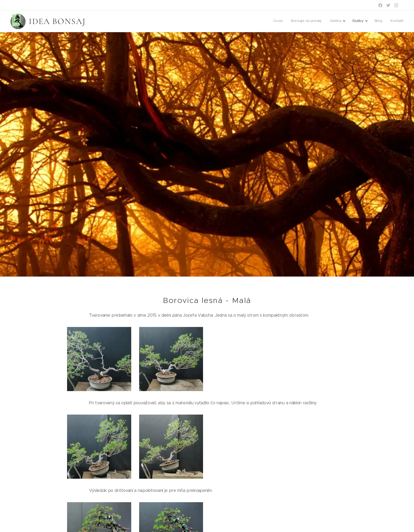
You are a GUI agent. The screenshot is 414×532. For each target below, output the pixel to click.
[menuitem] (357, 21)
